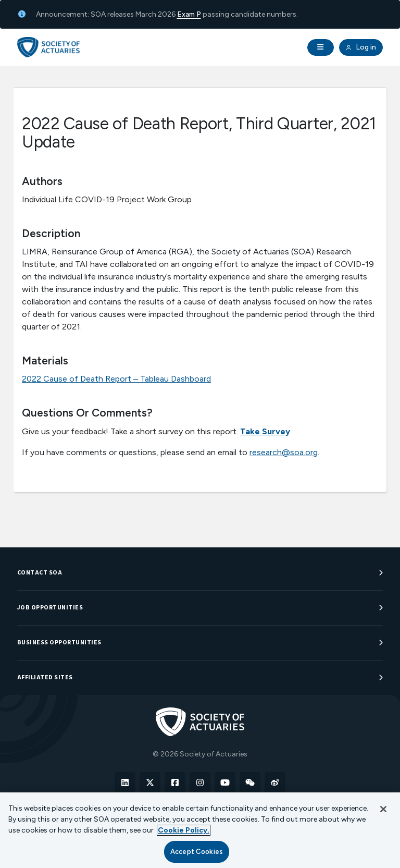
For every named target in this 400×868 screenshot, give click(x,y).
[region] (200, 830)
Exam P (189, 14)
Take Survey (265, 431)
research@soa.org (284, 452)
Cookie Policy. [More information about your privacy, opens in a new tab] (184, 830)
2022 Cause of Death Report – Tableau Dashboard (116, 379)
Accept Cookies (197, 852)
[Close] (383, 809)
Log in (361, 47)
